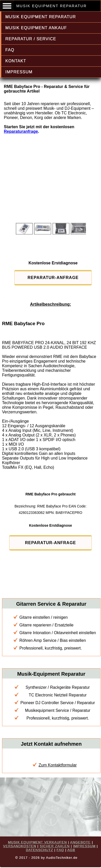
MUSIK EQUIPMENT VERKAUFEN (37, 842)
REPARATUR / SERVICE (31, 39)
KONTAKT (16, 61)
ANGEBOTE (80, 842)
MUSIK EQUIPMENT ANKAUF (36, 28)
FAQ (10, 50)
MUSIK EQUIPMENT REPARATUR (41, 17)
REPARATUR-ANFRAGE (53, 278)
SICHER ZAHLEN (55, 846)
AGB (71, 850)
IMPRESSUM (19, 72)
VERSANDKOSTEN (20, 846)
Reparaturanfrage (21, 131)
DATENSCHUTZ (40, 850)
